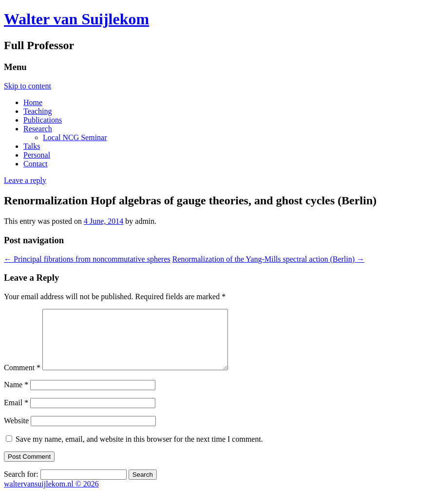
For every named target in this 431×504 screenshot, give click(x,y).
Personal (37, 155)
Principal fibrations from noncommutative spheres (87, 259)
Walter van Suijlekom (76, 19)
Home (33, 102)
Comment (22, 379)
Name (16, 396)
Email (16, 414)
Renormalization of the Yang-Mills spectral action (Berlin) (269, 259)
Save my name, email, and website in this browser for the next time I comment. (139, 451)
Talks (32, 146)
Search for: (21, 486)
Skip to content (28, 86)
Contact (36, 164)
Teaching (37, 111)
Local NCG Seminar (75, 137)
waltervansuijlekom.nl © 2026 (51, 495)
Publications (43, 120)
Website (16, 432)
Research (38, 129)
